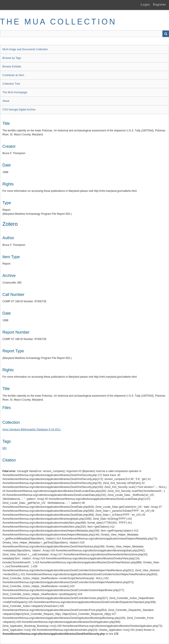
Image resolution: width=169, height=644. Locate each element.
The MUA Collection (58, 22)
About (6, 101)
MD (5, 448)
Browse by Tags (12, 58)
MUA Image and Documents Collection (25, 49)
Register (159, 4)
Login (145, 4)
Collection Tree (11, 84)
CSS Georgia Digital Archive (19, 110)
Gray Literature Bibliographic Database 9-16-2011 (32, 429)
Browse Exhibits (12, 67)
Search (166, 34)
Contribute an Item (13, 75)
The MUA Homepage (15, 92)
